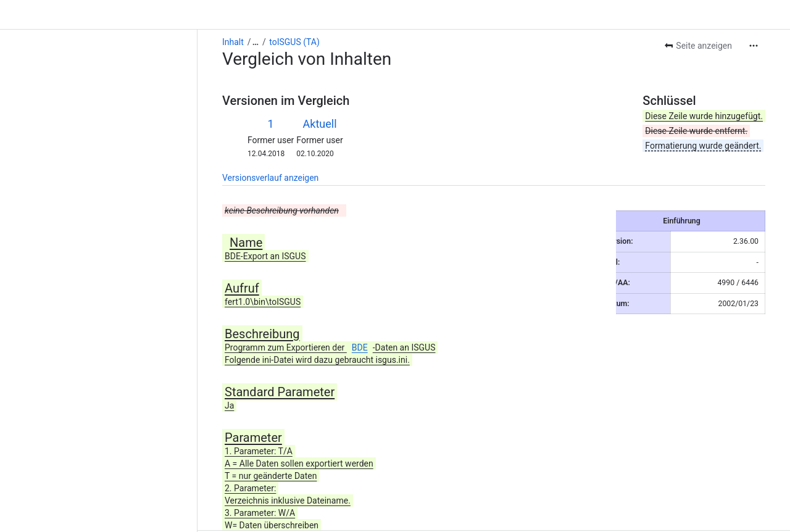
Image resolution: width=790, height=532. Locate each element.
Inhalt (35, 12)
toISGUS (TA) (97, 12)
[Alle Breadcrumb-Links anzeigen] (58, 12)
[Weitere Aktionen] (754, 16)
